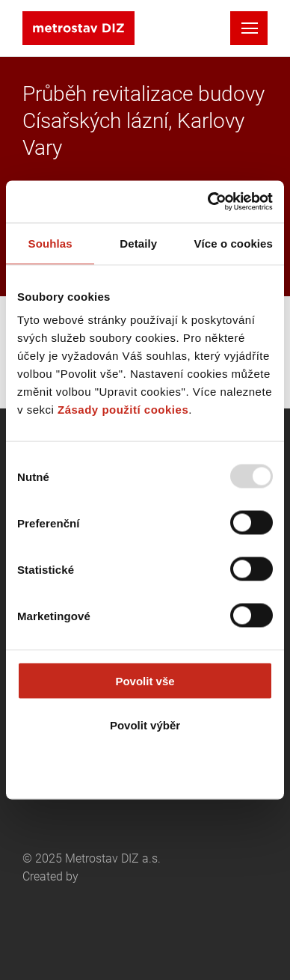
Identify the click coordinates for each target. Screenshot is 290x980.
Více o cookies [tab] (233, 243)
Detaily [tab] (138, 243)
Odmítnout (145, 769)
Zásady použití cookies (123, 410)
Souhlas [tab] (50, 243)
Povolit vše (145, 681)
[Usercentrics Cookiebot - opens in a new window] (208, 202)
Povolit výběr (145, 725)
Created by (90, 905)
